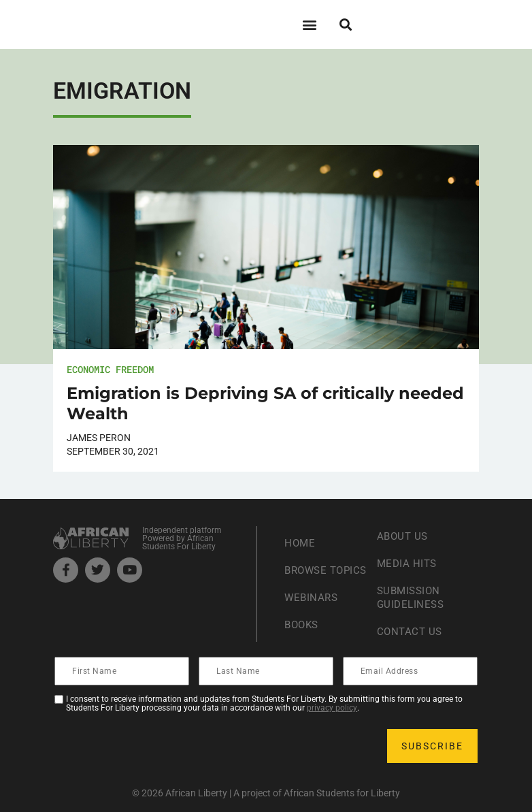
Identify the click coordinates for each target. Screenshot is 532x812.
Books (303, 631)
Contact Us (411, 631)
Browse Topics (307, 570)
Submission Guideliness (412, 597)
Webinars (312, 604)
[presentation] (159, 746)
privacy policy (332, 708)
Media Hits (408, 563)
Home (300, 536)
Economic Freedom (110, 369)
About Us (404, 536)
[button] (309, 24)
